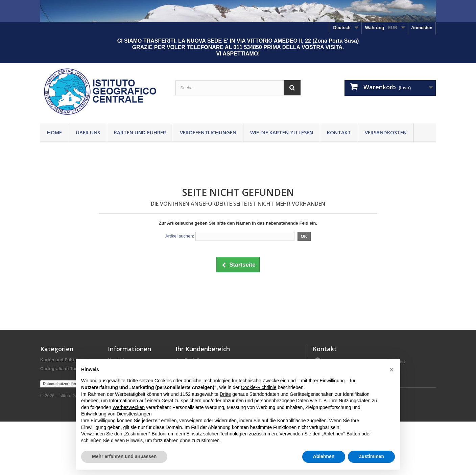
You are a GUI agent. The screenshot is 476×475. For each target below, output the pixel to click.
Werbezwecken (129, 407)
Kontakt (339, 132)
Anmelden (422, 28)
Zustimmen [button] (371, 456)
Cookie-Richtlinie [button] (258, 387)
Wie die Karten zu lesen (282, 132)
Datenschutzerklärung (63, 437)
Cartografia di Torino (62, 369)
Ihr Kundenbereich (203, 349)
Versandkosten (386, 132)
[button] (391, 370)
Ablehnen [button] (324, 456)
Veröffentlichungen (208, 132)
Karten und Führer (140, 132)
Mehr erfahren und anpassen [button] (124, 456)
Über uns (88, 132)
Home (54, 132)
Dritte (225, 394)
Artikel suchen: (180, 236)
